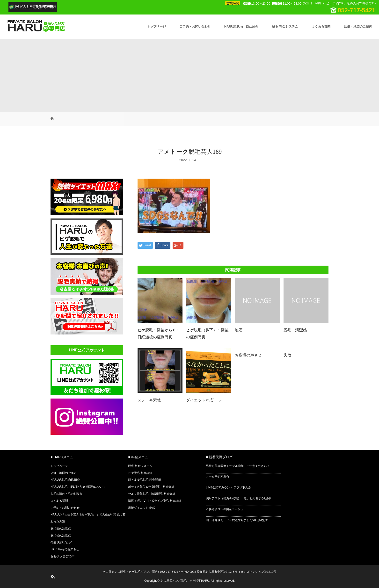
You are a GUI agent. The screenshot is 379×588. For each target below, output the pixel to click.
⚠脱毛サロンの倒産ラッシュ (225, 509)
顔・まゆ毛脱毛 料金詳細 (144, 480)
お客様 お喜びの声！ (64, 556)
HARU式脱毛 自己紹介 (241, 26)
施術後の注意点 (61, 536)
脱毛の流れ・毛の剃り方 (66, 494)
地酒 (239, 330)
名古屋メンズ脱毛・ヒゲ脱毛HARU (126, 572)
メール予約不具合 (218, 477)
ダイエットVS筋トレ (204, 400)
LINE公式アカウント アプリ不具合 (228, 487)
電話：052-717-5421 (165, 572)
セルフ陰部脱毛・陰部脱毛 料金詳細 (152, 494)
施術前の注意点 (61, 529)
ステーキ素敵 (149, 400)
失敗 (287, 355)
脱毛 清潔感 (295, 330)
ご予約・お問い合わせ (195, 26)
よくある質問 (321, 26)
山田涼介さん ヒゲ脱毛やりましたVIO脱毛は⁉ (237, 520)
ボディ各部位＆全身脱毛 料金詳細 (151, 487)
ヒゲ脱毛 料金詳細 (140, 473)
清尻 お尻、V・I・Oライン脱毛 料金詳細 (155, 501)
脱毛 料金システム (285, 26)
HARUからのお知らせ (65, 549)
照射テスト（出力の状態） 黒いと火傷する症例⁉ (239, 498)
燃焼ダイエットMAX (141, 508)
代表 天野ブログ (61, 543)
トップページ (156, 26)
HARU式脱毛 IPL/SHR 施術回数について (78, 487)
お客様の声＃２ (248, 355)
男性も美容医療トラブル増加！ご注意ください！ (238, 466)
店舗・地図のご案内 (358, 26)
